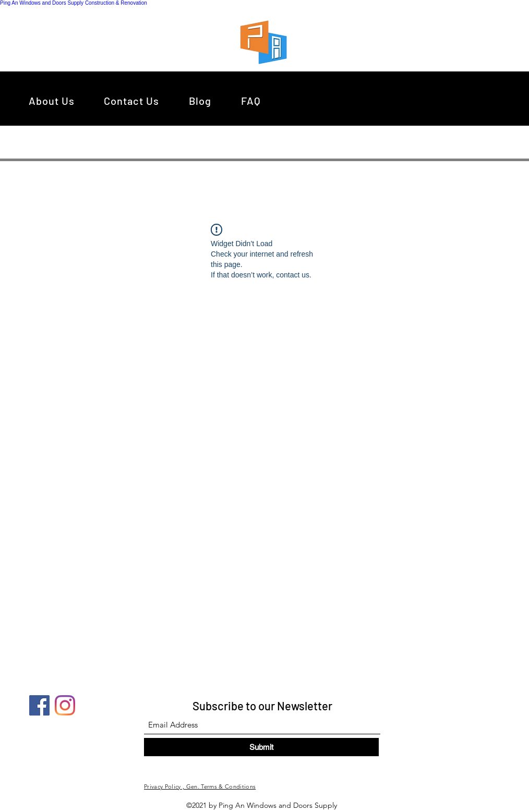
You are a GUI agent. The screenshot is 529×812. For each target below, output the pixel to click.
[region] (266, 42)
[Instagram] (65, 705)
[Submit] (261, 747)
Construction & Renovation (116, 3)
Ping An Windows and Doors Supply (42, 3)
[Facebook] (39, 705)
